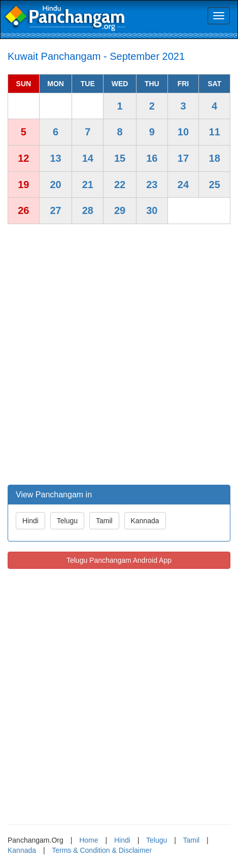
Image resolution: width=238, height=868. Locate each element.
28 (88, 210)
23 (152, 185)
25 (215, 185)
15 (120, 158)
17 (183, 158)
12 (23, 158)
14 (88, 158)
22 (120, 185)
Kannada (145, 521)
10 (183, 132)
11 (215, 132)
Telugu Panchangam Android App (119, 560)
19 (23, 185)
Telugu (67, 521)
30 (152, 210)
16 (152, 158)
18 (215, 158)
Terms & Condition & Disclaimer (102, 850)
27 (55, 210)
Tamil (104, 521)
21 (88, 185)
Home (89, 840)
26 (23, 210)
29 (120, 210)
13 (55, 158)
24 (183, 185)
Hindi (30, 521)
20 (55, 185)
